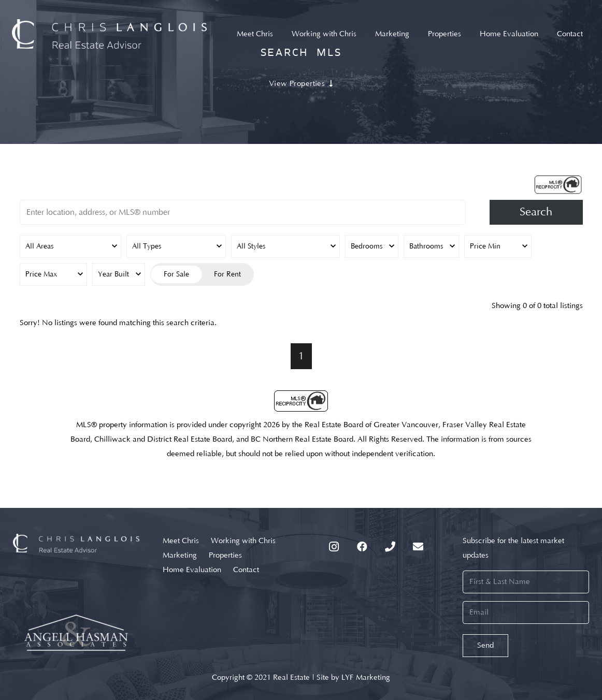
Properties (225, 555)
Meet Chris (181, 541)
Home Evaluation (192, 570)
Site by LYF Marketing (353, 677)
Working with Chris (243, 541)
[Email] (418, 547)
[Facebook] (362, 547)
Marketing (180, 555)
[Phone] (390, 547)
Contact (246, 570)
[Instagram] (334, 547)
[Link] (110, 34)
